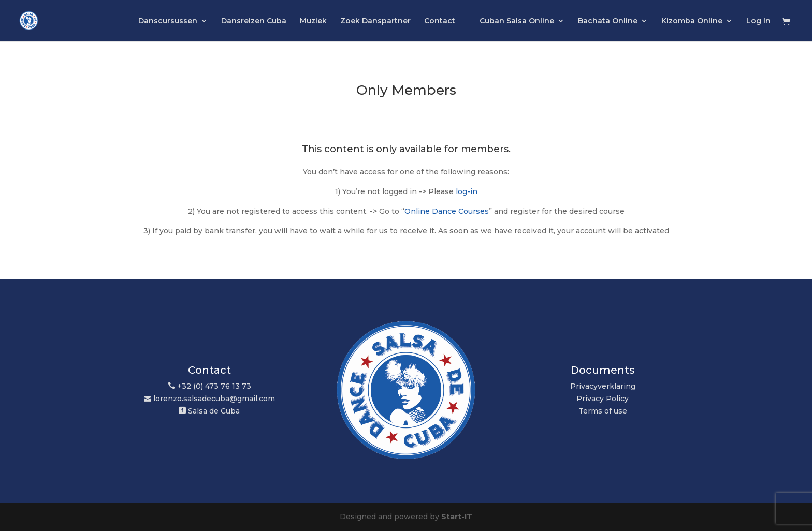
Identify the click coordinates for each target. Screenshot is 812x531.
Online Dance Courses (447, 211)
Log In (758, 21)
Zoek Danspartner (375, 21)
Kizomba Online (692, 21)
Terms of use (603, 411)
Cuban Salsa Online (517, 21)
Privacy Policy (603, 399)
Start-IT (457, 517)
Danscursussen (168, 21)
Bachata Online (608, 21)
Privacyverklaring (603, 386)
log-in (467, 191)
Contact (440, 21)
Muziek (313, 21)
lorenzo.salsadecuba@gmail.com (214, 399)
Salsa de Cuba (214, 411)
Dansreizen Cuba (254, 21)
